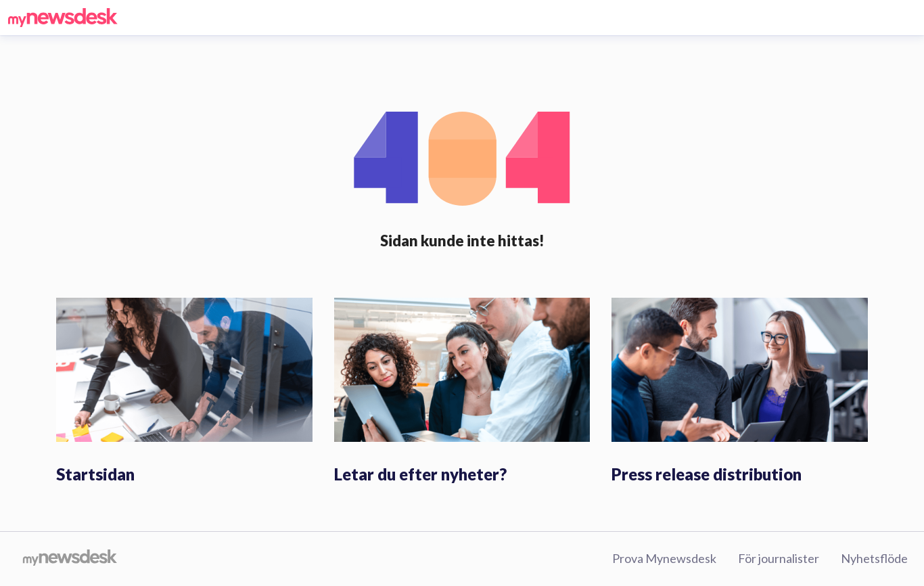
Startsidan (95, 474)
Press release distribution (707, 474)
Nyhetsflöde (874, 558)
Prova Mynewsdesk (664, 558)
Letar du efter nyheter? (420, 474)
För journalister (779, 558)
